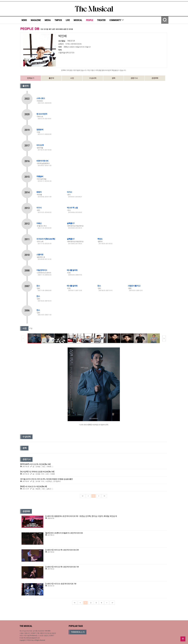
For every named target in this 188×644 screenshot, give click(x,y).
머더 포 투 (40, 145)
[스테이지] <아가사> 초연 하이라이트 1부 (61, 584)
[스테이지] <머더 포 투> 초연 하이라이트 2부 (62, 550)
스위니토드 (41, 98)
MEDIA (48, 20)
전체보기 (31, 78)
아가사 (69, 192)
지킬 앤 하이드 (42, 270)
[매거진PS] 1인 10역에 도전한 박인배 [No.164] (37, 472)
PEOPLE (90, 20)
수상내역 (93, 78)
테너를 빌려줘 (72, 270)
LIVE (68, 20)
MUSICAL (78, 20)
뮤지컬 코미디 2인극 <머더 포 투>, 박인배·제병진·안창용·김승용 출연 (46, 479)
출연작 (51, 78)
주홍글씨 (40, 176)
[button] (164, 338)
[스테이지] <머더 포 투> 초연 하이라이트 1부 (62, 567)
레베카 (39, 192)
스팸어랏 (40, 255)
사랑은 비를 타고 (134, 286)
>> (104, 496)
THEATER (101, 20)
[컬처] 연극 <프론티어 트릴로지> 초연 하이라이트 (64, 533)
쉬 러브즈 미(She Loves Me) (46, 239)
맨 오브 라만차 (42, 114)
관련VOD (155, 78)
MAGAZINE (36, 20)
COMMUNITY (117, 20)
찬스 (38, 286)
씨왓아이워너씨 (42, 161)
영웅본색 (40, 130)
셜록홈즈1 (71, 223)
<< (83, 496)
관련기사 (134, 78)
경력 (114, 78)
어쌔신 (39, 223)
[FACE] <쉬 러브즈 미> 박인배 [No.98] (34, 486)
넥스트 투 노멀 (72, 208)
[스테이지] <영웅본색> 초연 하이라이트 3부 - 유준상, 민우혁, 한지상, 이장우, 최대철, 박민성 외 (81, 516)
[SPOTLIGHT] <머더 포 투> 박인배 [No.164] (35, 464)
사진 (72, 78)
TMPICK (58, 20)
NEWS (24, 20)
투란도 (100, 239)
